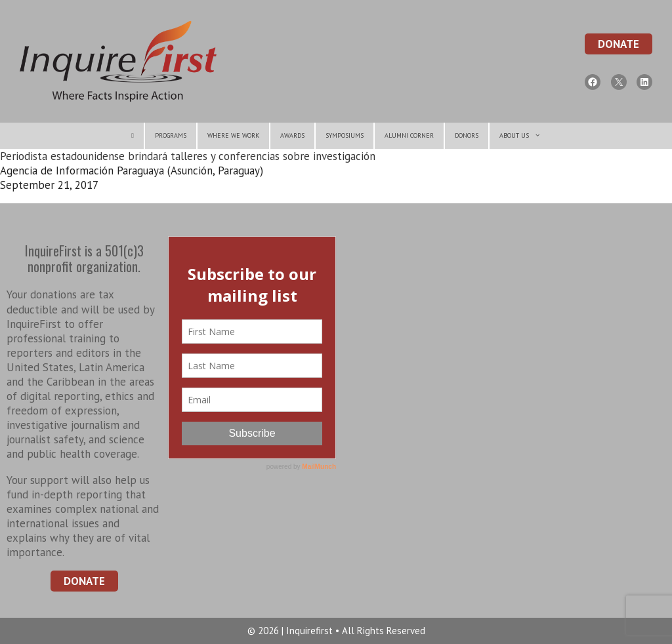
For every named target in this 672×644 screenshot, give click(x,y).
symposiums (345, 135)
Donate (619, 44)
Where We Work (233, 135)
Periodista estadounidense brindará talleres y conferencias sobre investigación (188, 156)
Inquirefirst (311, 631)
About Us (525, 136)
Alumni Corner (409, 135)
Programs (171, 135)
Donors (467, 135)
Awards (292, 135)
